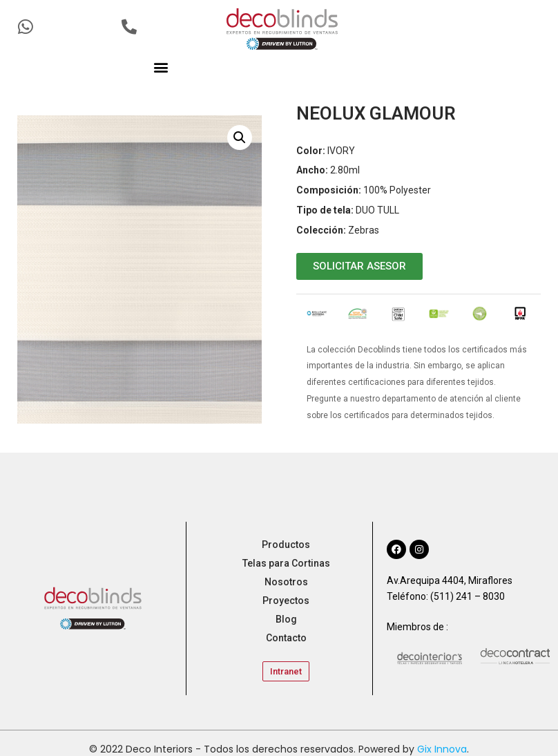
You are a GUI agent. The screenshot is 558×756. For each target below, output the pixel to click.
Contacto (286, 638)
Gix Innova (442, 749)
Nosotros (286, 582)
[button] (161, 67)
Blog (286, 619)
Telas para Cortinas (286, 563)
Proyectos (286, 601)
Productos (286, 545)
